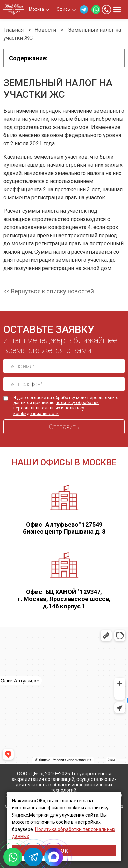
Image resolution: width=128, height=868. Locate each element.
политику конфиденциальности (49, 411)
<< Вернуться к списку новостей (49, 291)
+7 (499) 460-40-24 (106, 10)
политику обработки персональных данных (56, 405)
